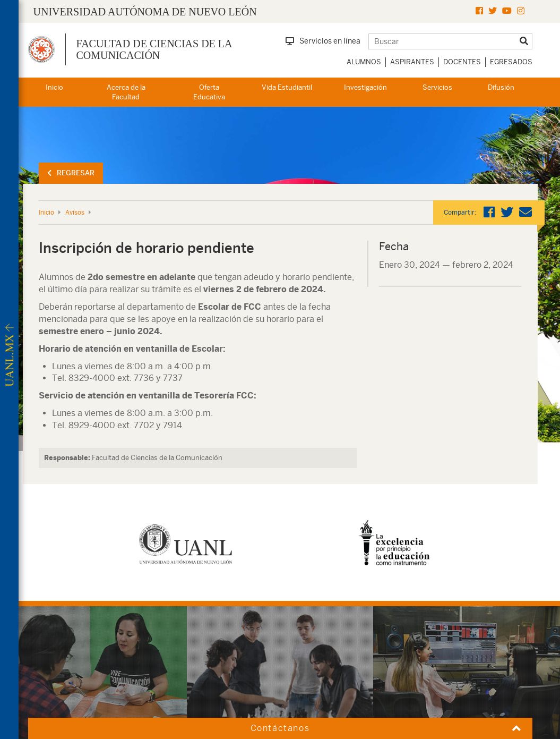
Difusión (501, 87)
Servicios (437, 87)
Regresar (71, 173)
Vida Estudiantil (287, 87)
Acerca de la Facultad (126, 92)
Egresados (511, 62)
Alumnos (364, 62)
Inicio (54, 87)
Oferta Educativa (209, 92)
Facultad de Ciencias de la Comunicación (154, 49)
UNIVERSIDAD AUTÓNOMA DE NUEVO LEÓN (145, 12)
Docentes (462, 62)
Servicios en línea (323, 41)
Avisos (75, 213)
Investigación (365, 87)
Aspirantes (412, 62)
